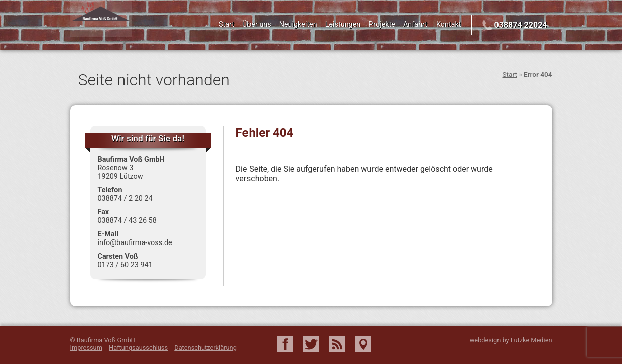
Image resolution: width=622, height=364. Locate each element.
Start (227, 24)
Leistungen (343, 24)
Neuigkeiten (298, 24)
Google (363, 344)
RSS (337, 344)
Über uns (257, 24)
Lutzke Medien (531, 340)
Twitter (311, 344)
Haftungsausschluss (138, 348)
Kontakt (449, 24)
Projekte (382, 24)
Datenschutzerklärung (206, 348)
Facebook (285, 344)
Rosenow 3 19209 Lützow (120, 172)
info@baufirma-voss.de (135, 243)
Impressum (86, 348)
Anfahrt (415, 24)
